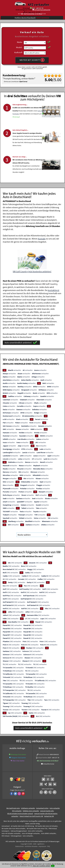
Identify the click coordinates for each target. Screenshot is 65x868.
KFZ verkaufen (39, 5)
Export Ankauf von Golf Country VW (31, 816)
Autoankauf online (42, 808)
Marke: (20, 42)
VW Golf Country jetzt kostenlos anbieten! (32, 271)
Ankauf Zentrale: (44, 754)
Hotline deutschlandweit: (32, 18)
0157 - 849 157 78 (38, 8)
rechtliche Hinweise (31, 846)
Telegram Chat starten (18, 757)
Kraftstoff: (18, 52)
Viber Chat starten (18, 760)
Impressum (42, 846)
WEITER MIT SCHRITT (32, 60)
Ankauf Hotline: (43, 757)
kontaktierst (54, 290)
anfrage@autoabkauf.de (42, 10)
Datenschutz (19, 846)
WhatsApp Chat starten (18, 754)
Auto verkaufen (55, 808)
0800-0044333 (54, 754)
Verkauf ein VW (49, 816)
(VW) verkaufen (15, 562)
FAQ (49, 846)
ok (53, 866)
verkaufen (15, 370)
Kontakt (42, 238)
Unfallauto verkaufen (28, 808)
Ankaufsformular (49, 764)
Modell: (19, 47)
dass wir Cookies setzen (42, 866)
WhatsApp (16, 124)
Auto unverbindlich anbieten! (21, 342)
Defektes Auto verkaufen (31, 811)
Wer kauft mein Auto (13, 808)
